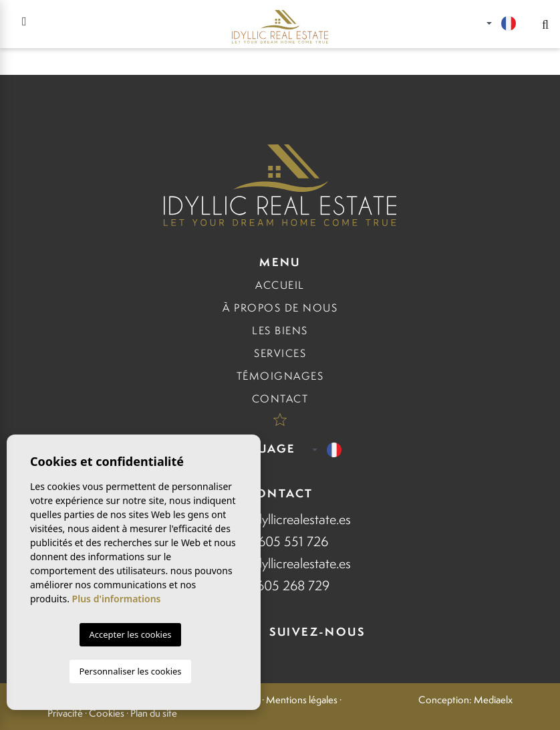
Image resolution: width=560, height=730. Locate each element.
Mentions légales (302, 700)
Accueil (280, 285)
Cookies (107, 713)
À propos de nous (280, 308)
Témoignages (280, 376)
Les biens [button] (280, 331)
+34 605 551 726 (280, 541)
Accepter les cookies (130, 634)
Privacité (65, 713)
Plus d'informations (117, 599)
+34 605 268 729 (280, 585)
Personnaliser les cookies (130, 671)
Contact (280, 399)
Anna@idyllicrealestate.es (280, 519)
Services (280, 353)
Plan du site (154, 713)
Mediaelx (493, 700)
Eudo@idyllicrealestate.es (280, 563)
